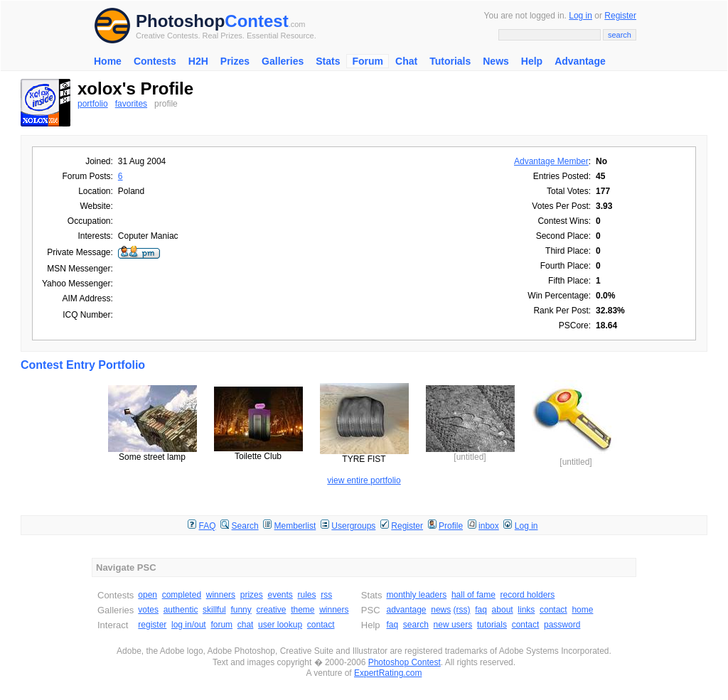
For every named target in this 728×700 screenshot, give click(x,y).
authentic (181, 610)
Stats (328, 61)
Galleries (283, 61)
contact (321, 625)
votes (148, 610)
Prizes (235, 61)
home (582, 610)
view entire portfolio (364, 480)
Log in (580, 16)
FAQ (208, 526)
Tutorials (450, 61)
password (562, 625)
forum (221, 625)
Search (245, 526)
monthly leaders (416, 595)
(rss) (462, 610)
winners (221, 595)
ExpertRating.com (388, 673)
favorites (131, 104)
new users (453, 625)
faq (481, 610)
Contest (256, 21)
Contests (155, 61)
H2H (198, 61)
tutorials (492, 625)
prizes (252, 595)
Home (108, 61)
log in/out (189, 625)
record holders (528, 595)
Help (532, 61)
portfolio (93, 104)
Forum (368, 61)
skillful (214, 610)
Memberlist (295, 526)
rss (326, 595)
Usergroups (353, 526)
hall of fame (473, 595)
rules (306, 595)
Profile (451, 526)
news (441, 610)
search (416, 625)
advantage (406, 610)
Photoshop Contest (405, 662)
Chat (406, 61)
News (496, 61)
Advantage (580, 61)
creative (271, 610)
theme (303, 610)
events (280, 595)
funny (241, 610)
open (148, 595)
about (503, 610)
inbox (489, 526)
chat (246, 625)
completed (182, 595)
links (526, 610)
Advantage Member (551, 161)
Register (620, 16)
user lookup (280, 625)
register (152, 625)
